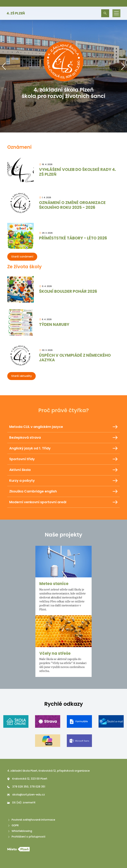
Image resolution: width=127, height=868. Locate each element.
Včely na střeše (55, 653)
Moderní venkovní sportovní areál (63, 502)
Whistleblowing (20, 831)
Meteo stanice (54, 584)
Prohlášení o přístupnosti (26, 837)
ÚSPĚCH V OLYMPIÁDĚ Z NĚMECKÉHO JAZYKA (75, 358)
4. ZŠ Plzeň (16, 13)
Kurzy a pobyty (63, 481)
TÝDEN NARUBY (54, 324)
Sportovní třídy (63, 459)
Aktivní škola (63, 470)
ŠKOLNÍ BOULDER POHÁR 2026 (68, 291)
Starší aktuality (21, 376)
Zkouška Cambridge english (63, 491)
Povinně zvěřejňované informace (31, 820)
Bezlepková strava (63, 438)
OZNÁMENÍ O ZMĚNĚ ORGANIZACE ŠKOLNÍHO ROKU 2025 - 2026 (72, 205)
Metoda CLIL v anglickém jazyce (63, 427)
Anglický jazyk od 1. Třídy (63, 448)
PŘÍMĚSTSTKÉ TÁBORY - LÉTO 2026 (73, 238)
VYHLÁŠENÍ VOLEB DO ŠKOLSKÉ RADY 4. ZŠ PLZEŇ (77, 172)
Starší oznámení (22, 257)
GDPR (13, 825)
